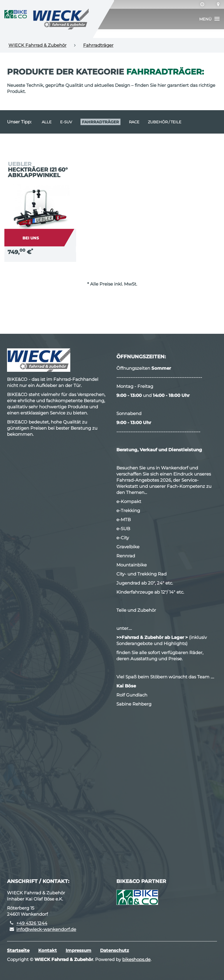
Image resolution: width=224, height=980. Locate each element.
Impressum (78, 950)
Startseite (18, 950)
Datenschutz (114, 950)
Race (134, 122)
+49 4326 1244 (32, 923)
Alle (47, 122)
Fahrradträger (98, 45)
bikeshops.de (136, 959)
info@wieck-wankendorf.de (46, 929)
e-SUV (66, 122)
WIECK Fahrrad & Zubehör (37, 45)
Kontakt (48, 950)
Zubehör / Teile (165, 122)
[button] (209, 19)
